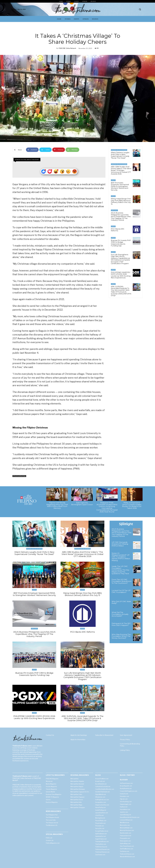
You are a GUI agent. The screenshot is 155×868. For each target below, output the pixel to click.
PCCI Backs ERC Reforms (118, 230)
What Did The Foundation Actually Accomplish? (120, 614)
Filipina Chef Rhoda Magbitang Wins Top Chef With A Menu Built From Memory (57, 505)
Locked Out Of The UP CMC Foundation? (121, 591)
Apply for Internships (78, 739)
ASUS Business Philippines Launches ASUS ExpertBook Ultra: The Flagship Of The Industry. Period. (121, 216)
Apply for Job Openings (79, 735)
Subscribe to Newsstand (104, 735)
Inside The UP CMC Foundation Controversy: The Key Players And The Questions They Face (120, 570)
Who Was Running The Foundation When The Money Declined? (121, 636)
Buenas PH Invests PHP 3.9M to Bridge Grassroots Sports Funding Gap (121, 243)
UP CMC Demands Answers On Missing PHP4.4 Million (120, 544)
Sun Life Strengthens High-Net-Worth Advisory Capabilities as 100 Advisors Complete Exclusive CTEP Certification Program (120, 259)
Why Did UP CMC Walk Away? (121, 602)
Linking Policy (125, 750)
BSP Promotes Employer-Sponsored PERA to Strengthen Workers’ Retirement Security (120, 186)
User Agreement (126, 735)
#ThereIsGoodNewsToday (19, 476)
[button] (140, 9)
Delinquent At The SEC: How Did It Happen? (121, 624)
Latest (113, 180)
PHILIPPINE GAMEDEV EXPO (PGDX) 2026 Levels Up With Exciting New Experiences (121, 275)
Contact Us (50, 735)
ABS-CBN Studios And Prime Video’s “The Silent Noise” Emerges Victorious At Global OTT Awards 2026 (121, 170)
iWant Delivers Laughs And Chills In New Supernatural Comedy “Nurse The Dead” (120, 155)
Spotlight (114, 210)
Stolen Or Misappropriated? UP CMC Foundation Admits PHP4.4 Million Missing (121, 557)
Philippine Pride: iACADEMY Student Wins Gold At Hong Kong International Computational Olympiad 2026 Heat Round (107, 507)
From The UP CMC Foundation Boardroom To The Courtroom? (122, 581)
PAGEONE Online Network (67, 48)
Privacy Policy (125, 739)
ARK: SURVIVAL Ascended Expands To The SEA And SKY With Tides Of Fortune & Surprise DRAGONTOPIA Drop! (121, 291)
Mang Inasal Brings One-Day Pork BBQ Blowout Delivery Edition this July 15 (121, 201)
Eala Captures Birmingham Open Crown (82, 504)
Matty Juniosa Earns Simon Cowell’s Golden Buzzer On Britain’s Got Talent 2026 (132, 505)
